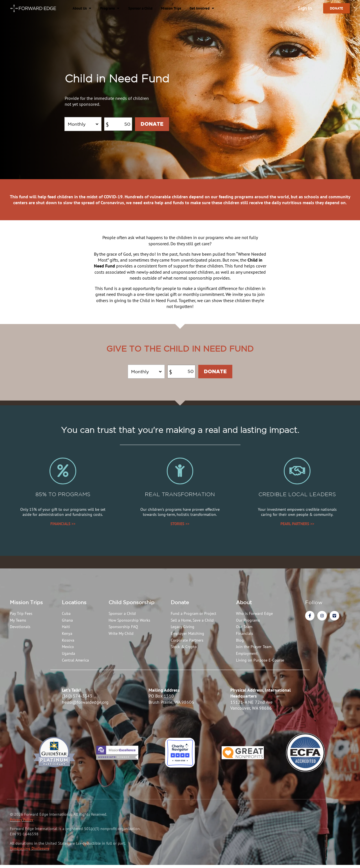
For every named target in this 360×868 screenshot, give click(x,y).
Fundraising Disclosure (30, 851)
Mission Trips (26, 605)
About (244, 605)
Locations (74, 605)
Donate (180, 605)
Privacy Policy (22, 823)
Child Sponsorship (131, 605)
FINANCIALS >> (63, 527)
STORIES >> (180, 527)
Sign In (303, 8)
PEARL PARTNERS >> (297, 527)
